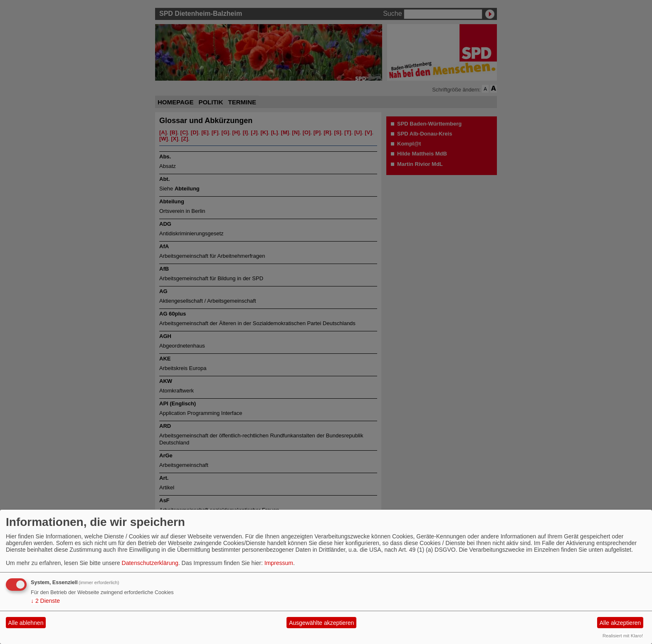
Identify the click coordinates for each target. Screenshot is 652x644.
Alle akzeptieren (620, 623)
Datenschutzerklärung (150, 563)
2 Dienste (45, 601)
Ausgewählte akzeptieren (321, 623)
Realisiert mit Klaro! (623, 636)
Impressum (279, 563)
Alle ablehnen (26, 623)
